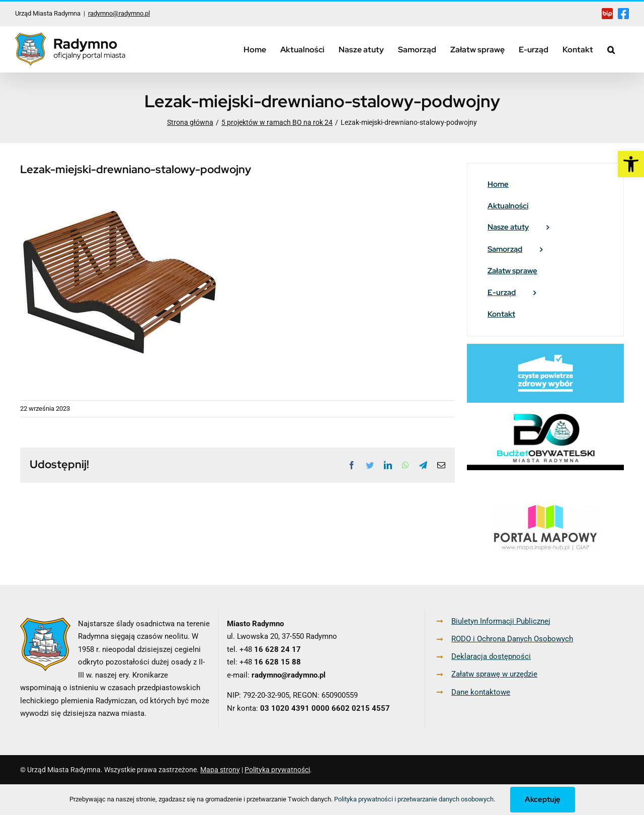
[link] (631, 164)
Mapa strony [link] (220, 770)
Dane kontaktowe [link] (481, 692)
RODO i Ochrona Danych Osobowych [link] (512, 639)
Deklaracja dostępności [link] (491, 656)
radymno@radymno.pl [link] (119, 13)
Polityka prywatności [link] (277, 770)
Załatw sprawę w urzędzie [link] (494, 674)
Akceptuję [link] (543, 799)
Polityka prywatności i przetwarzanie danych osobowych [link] (414, 799)
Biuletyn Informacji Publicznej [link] (501, 621)
